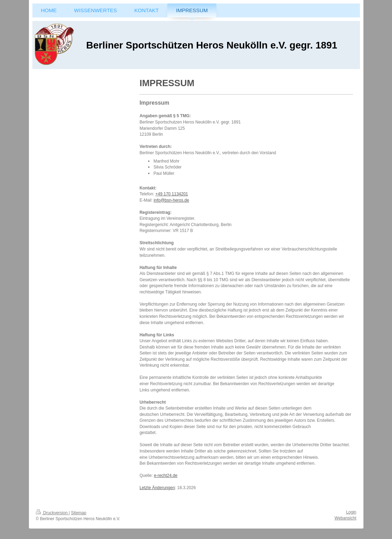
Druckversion (52, 513)
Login (351, 512)
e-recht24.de (166, 476)
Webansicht (345, 518)
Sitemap (79, 513)
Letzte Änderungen (157, 488)
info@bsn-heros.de (171, 200)
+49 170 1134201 (172, 194)
